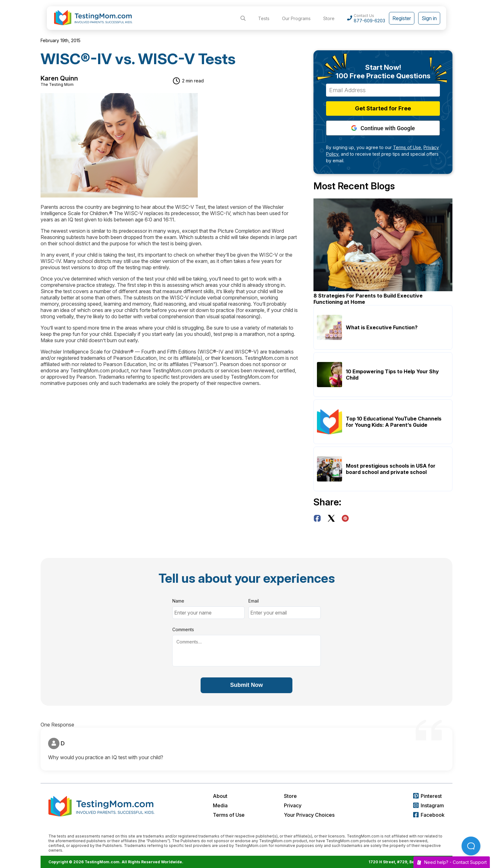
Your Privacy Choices (309, 815)
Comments (183, 629)
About (220, 796)
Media (220, 805)
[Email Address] (383, 90)
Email (254, 601)
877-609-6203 (369, 21)
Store (329, 18)
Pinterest (427, 796)
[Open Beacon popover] (471, 846)
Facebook (429, 815)
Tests (264, 18)
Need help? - (452, 862)
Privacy (293, 805)
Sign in (429, 18)
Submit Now (246, 685)
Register (402, 18)
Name (178, 601)
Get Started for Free (383, 108)
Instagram (429, 805)
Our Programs (296, 18)
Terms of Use (229, 815)
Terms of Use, (408, 147)
